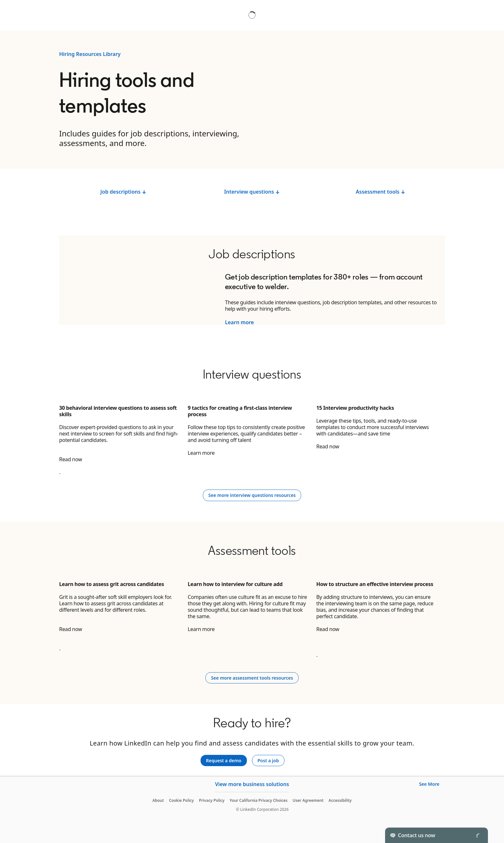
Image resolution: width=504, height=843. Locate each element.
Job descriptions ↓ (123, 192)
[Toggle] (478, 835)
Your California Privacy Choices (258, 800)
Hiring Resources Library (90, 54)
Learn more (239, 322)
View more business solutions (252, 784)
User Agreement (308, 800)
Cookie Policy (181, 800)
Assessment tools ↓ (381, 192)
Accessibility (340, 800)
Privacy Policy (212, 800)
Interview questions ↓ (252, 192)
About (158, 800)
